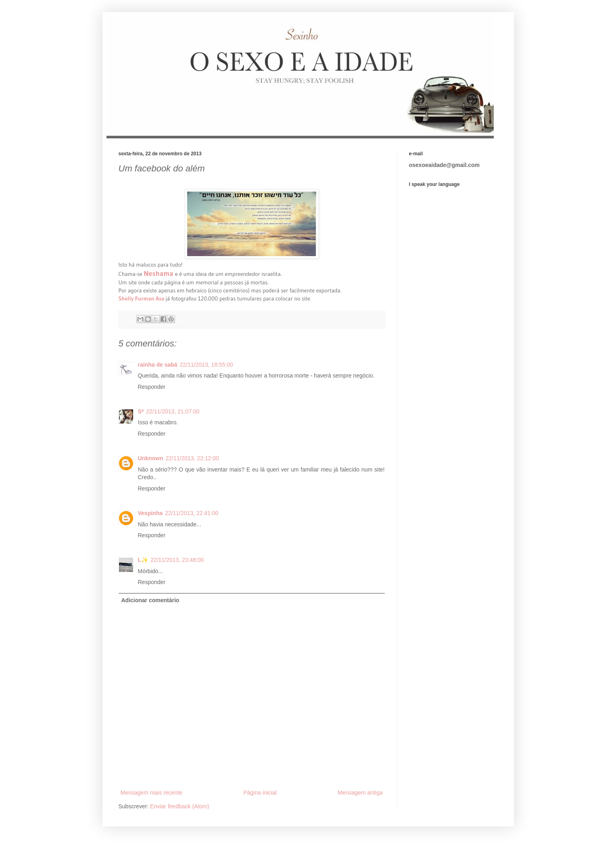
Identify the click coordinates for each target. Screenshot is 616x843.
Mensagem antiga (360, 793)
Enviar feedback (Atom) (180, 806)
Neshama (159, 273)
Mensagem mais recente (151, 793)
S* (141, 411)
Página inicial (260, 793)
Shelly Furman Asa (142, 298)
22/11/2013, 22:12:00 (192, 458)
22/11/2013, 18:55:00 (207, 365)
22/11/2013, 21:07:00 (173, 411)
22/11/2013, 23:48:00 (177, 560)
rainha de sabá (158, 365)
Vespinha (150, 513)
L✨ (143, 560)
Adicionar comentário (150, 600)
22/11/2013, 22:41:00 (192, 513)
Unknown (151, 458)
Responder (152, 387)
